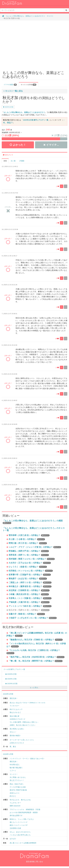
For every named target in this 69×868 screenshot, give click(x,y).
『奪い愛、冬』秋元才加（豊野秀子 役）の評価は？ (36, 661)
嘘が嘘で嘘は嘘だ (16, 768)
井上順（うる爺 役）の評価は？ (27, 539)
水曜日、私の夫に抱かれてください (23, 725)
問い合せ (40, 862)
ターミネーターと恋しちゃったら (22, 740)
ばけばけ (13, 839)
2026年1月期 (11, 679)
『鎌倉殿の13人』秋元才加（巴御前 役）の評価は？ (36, 640)
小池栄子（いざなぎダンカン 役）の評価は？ (33, 618)
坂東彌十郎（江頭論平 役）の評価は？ (30, 575)
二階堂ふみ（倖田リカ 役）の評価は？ (30, 583)
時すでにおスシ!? (16, 709)
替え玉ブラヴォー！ (17, 780)
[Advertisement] (22, 44)
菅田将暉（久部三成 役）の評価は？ (29, 535)
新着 (5, 161)
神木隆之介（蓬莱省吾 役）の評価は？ (30, 586)
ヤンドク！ (14, 774)
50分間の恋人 (15, 765)
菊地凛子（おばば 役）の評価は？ (28, 579)
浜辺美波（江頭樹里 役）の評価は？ (29, 590)
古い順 (13, 161)
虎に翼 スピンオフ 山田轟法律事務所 (23, 843)
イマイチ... (51, 145)
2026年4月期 (11, 674)
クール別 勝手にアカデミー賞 (14, 669)
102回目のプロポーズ (17, 719)
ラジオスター (14, 706)
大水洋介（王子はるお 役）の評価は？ (30, 563)
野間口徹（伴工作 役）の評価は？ (28, 543)
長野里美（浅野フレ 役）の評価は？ (29, 555)
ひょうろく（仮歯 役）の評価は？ (28, 567)
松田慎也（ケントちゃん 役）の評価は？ (31, 571)
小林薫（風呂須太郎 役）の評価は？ (29, 594)
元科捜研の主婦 (15, 828)
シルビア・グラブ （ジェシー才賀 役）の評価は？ (35, 547)
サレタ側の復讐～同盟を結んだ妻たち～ (24, 722)
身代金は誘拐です (16, 815)
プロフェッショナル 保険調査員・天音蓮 (25, 809)
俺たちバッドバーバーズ (19, 822)
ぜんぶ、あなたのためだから (20, 832)
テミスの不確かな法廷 (18, 787)
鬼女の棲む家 (14, 716)
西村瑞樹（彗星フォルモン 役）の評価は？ (32, 559)
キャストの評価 (29, 85)
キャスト (50, 16)
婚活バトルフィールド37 (19, 825)
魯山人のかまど (15, 712)
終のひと (13, 796)
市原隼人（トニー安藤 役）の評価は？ (30, 598)
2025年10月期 (8, 107)
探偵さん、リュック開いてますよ (22, 819)
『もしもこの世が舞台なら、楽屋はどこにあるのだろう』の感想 (33, 521)
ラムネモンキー (15, 803)
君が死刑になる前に (17, 729)
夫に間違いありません (18, 777)
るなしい (13, 732)
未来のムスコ (14, 793)
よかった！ (18, 145)
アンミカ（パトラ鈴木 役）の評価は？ (30, 606)
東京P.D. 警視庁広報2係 (18, 790)
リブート (13, 771)
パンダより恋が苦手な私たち (20, 835)
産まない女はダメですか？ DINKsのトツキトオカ (27, 703)
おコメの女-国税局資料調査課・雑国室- (24, 812)
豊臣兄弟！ (14, 698)
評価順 (22, 161)
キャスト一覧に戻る (13, 91)
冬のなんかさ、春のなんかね (20, 800)
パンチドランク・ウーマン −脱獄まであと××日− (27, 759)
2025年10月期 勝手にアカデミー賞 (36, 120)
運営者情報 (30, 862)
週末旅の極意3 (15, 736)
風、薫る (13, 747)
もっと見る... (34, 688)
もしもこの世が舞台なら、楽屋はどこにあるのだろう (26, 16)
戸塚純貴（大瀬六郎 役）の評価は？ (29, 602)
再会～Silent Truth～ (17, 784)
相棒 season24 (15, 806)
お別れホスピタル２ (17, 743)
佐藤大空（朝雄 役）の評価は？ (27, 614)
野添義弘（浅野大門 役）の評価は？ (29, 551)
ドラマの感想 (10, 85)
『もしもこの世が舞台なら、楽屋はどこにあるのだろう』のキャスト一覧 (34, 529)
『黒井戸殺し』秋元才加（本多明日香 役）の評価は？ (37, 657)
